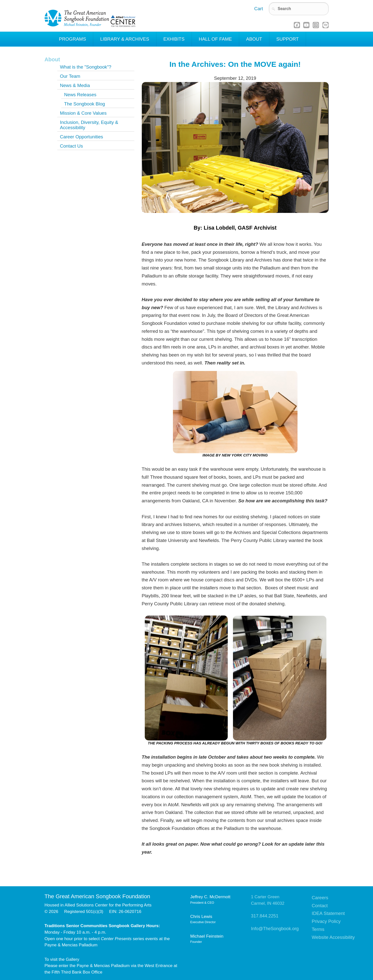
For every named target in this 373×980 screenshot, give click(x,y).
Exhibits (174, 39)
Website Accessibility (333, 937)
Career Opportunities (81, 137)
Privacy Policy (326, 921)
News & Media (75, 85)
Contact (320, 906)
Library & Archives (125, 39)
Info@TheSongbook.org (275, 929)
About (254, 39)
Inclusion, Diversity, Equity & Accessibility (89, 125)
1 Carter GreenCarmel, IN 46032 (268, 900)
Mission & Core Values (83, 113)
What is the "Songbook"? (85, 67)
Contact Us (71, 146)
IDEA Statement (328, 913)
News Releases (80, 95)
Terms (318, 929)
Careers (320, 898)
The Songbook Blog (84, 104)
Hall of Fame (215, 39)
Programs (73, 39)
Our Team (70, 76)
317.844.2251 (265, 916)
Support (288, 39)
